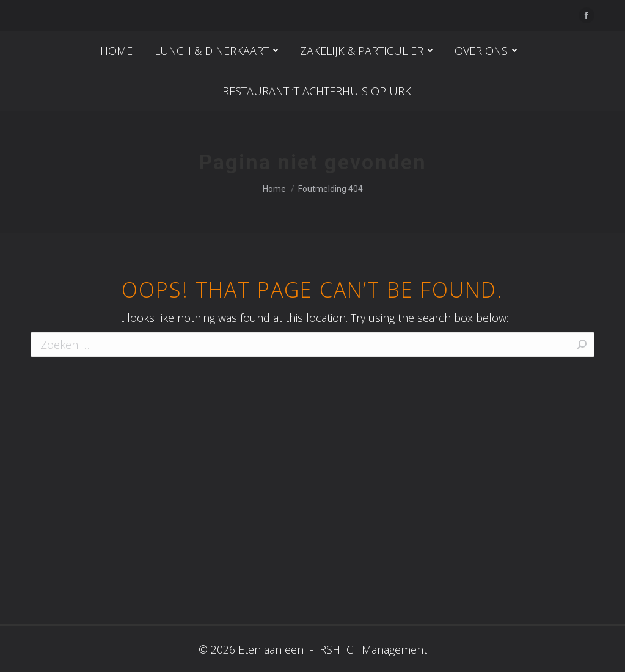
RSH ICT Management (372, 649)
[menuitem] (116, 51)
